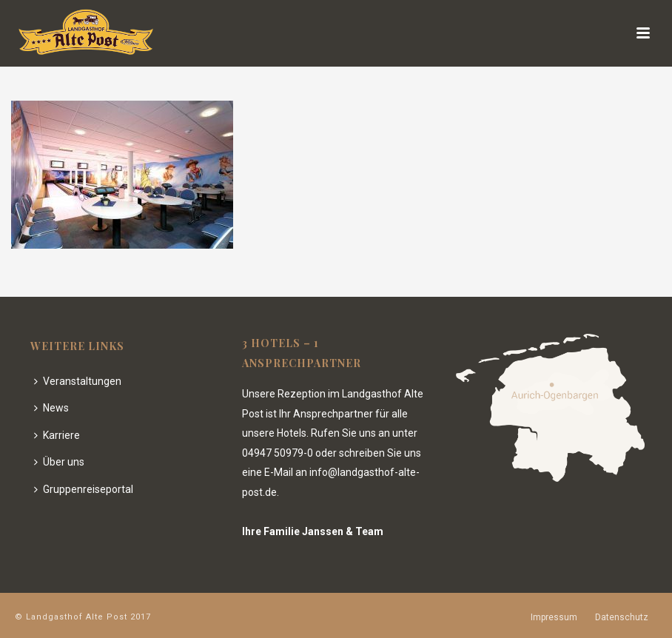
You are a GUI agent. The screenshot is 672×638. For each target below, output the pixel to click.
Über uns (59, 462)
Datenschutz (622, 617)
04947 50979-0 (278, 453)
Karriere (57, 435)
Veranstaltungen (78, 381)
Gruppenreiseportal (84, 489)
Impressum (554, 617)
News (51, 408)
